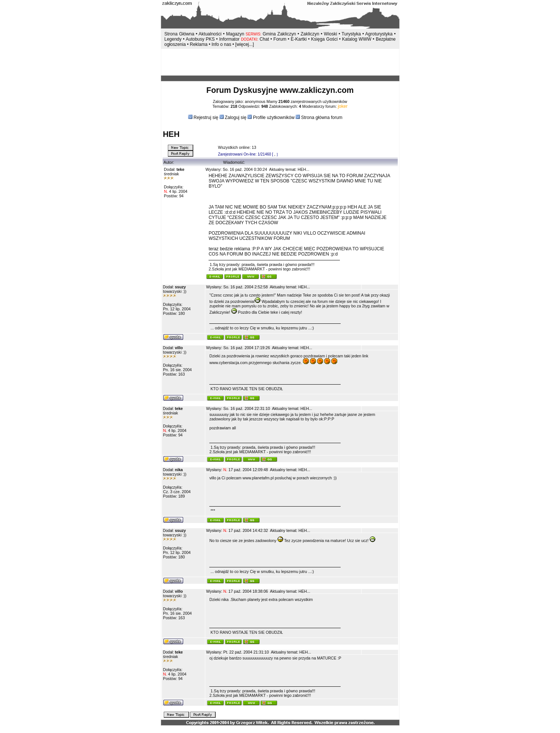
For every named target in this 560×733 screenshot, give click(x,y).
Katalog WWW (357, 39)
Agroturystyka (380, 34)
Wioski (330, 34)
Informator (229, 39)
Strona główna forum (322, 118)
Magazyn (235, 34)
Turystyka (351, 34)
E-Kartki (299, 39)
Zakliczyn (310, 34)
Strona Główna (179, 34)
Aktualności (210, 34)
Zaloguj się (235, 118)
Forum (280, 39)
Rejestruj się (205, 118)
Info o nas (221, 44)
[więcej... (244, 44)
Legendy (173, 39)
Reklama (199, 44)
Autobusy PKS (200, 39)
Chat (265, 39)
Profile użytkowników (274, 118)
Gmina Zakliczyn (279, 34)
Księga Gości (324, 39)
